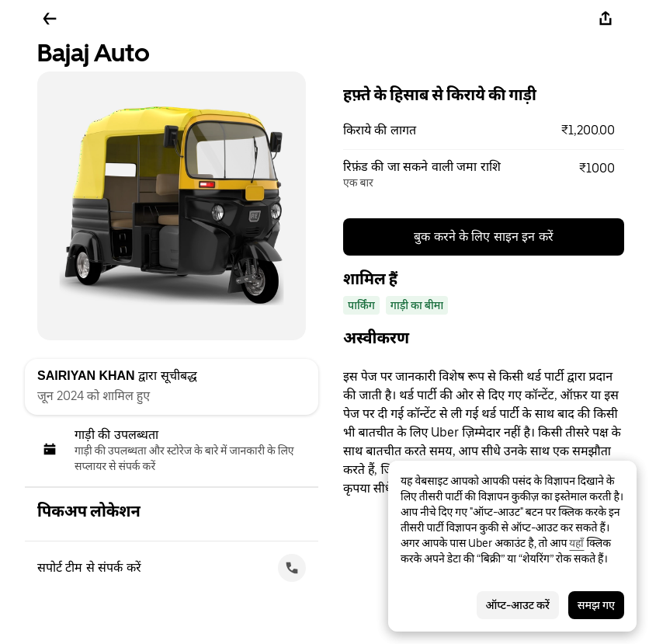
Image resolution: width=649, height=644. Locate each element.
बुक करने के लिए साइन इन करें (484, 237)
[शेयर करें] (606, 19)
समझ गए (596, 605)
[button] (484, 131)
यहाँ (576, 543)
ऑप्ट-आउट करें (518, 605)
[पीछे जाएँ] (50, 19)
